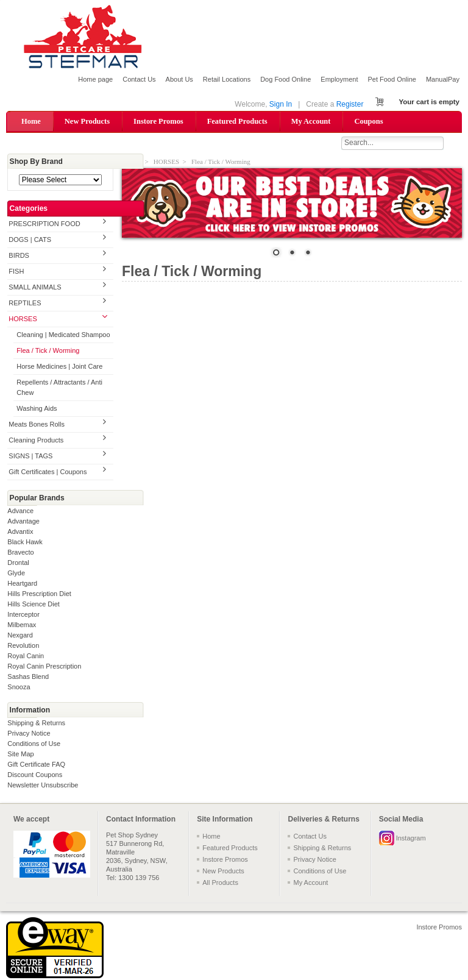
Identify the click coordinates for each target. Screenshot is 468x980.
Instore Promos (158, 121)
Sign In (281, 104)
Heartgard (22, 584)
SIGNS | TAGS (30, 456)
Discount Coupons (35, 775)
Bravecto (20, 553)
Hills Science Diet (34, 605)
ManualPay (443, 79)
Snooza (19, 687)
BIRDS (19, 257)
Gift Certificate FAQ (36, 765)
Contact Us (139, 79)
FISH (16, 272)
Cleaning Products (36, 441)
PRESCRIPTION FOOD (44, 225)
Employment (339, 79)
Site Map (20, 755)
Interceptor (23, 615)
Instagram (411, 839)
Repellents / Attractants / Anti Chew (59, 389)
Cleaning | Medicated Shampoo (63, 336)
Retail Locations (227, 79)
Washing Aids (37, 409)
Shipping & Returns (36, 723)
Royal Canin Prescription (44, 667)
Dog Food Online (285, 79)
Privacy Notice (29, 734)
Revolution (23, 646)
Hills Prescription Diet (39, 594)
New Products (87, 121)
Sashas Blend (28, 677)
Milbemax (22, 625)
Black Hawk (25, 542)
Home (31, 121)
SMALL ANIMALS (35, 288)
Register (350, 104)
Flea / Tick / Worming (48, 352)
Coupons (368, 121)
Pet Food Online (392, 79)
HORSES (23, 320)
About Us (179, 79)
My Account (311, 121)
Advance (20, 511)
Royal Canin (26, 656)
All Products (220, 883)
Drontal (18, 563)
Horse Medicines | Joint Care (59, 367)
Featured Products (237, 121)
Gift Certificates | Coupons (48, 472)
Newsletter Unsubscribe (43, 786)
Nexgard (20, 636)
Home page (95, 79)
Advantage (23, 522)
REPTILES (25, 304)
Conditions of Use (34, 744)
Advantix (20, 532)
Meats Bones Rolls (37, 425)
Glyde (16, 573)
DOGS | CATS (30, 241)
